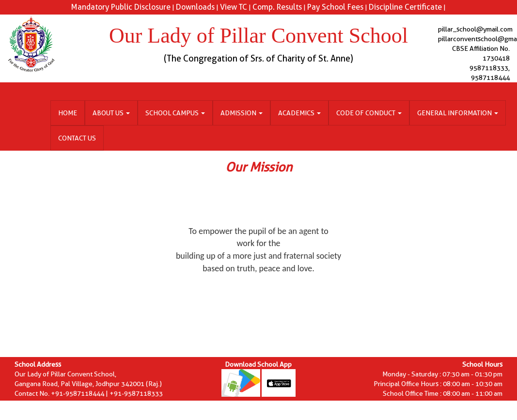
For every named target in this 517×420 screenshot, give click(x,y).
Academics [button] (299, 113)
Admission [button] (242, 113)
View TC (234, 7)
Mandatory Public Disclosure (121, 7)
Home (68, 113)
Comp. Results (277, 7)
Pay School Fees (335, 7)
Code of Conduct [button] (369, 113)
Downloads (195, 7)
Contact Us (77, 138)
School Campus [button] (175, 113)
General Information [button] (458, 113)
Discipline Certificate (405, 7)
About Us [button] (111, 113)
